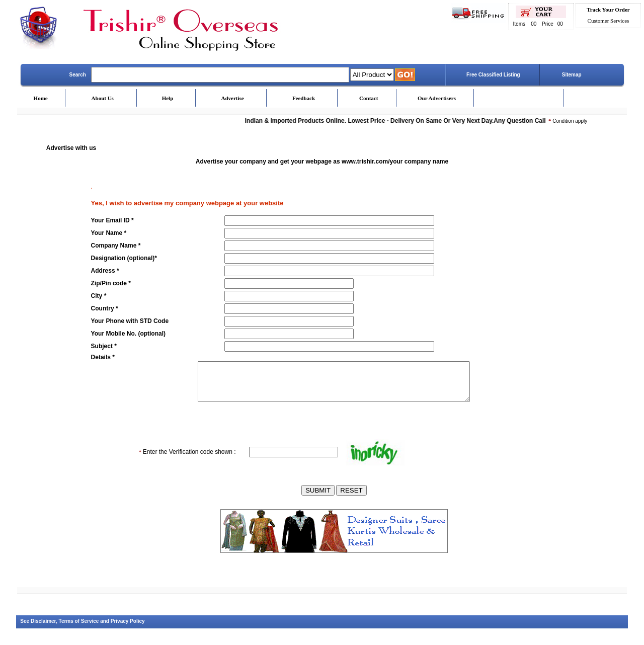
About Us (103, 98)
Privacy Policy (128, 629)
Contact (369, 98)
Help (168, 98)
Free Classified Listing (493, 75)
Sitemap (572, 75)
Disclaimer (43, 629)
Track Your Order (608, 10)
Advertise (233, 98)
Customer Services (609, 21)
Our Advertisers (437, 98)
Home (41, 98)
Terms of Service (79, 629)
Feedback (304, 98)
